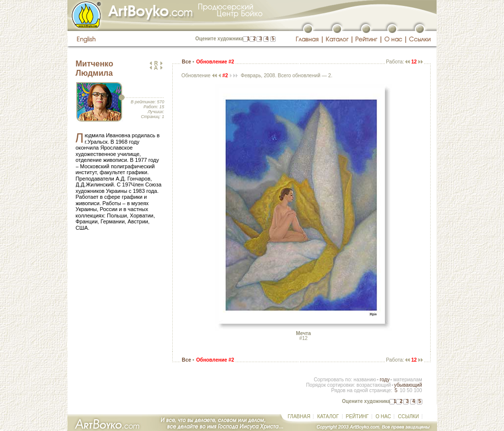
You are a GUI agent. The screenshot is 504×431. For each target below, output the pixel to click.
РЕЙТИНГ (357, 416)
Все (186, 62)
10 (402, 390)
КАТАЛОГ (328, 416)
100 (418, 390)
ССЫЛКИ (408, 416)
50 (409, 390)
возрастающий (374, 385)
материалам (408, 380)
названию (365, 380)
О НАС (383, 416)
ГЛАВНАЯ (299, 416)
